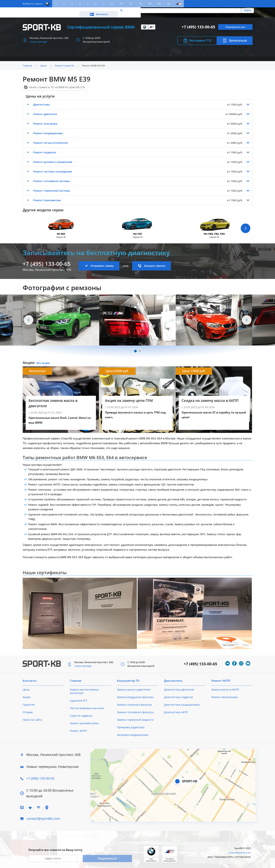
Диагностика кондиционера (182, 701)
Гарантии (29, 701)
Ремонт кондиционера (48, 130)
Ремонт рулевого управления (53, 159)
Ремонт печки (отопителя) (50, 139)
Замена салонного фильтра (134, 701)
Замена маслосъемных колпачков (84, 688)
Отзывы (28, 709)
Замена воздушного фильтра (135, 694)
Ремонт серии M (64, 62)
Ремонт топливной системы (51, 178)
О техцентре (102, 11)
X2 (122, 4)
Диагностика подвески (178, 694)
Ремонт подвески (45, 149)
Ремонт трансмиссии (47, 197)
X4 (140, 4)
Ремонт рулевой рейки (84, 720)
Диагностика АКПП (176, 709)
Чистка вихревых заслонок (87, 705)
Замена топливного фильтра (135, 709)
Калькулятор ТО (77, 11)
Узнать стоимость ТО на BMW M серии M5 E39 (57, 84)
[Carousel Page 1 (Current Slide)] (135, 348)
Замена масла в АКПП (225, 686)
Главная (27, 62)
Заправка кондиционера (133, 731)
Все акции (43, 360)
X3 (131, 4)
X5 (150, 4)
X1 (112, 4)
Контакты (236, 11)
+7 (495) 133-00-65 (198, 24)
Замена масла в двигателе (134, 686)
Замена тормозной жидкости (135, 716)
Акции (57, 11)
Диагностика (41, 101)
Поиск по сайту (32, 716)
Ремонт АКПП (78, 727)
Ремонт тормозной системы (52, 187)
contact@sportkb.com (43, 815)
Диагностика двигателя (179, 686)
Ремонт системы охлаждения (52, 168)
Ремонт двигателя (45, 111)
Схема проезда (38, 38)
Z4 (169, 4)
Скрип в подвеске (81, 712)
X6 (159, 4)
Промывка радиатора (131, 724)
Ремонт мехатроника (225, 694)
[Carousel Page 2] (140, 348)
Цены (43, 11)
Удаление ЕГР (78, 697)
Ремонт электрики (45, 120)
